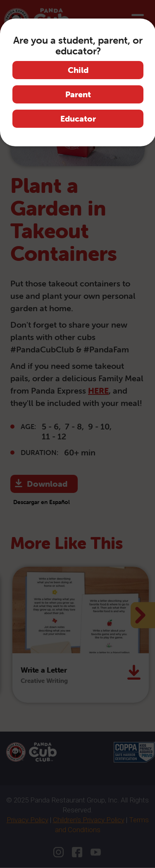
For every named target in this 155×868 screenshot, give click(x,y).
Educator (78, 118)
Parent (78, 94)
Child (78, 70)
